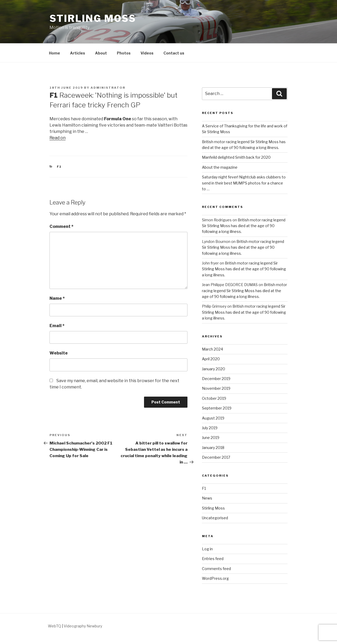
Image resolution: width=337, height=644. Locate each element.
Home (54, 53)
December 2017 (216, 457)
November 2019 (216, 388)
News (207, 498)
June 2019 (211, 438)
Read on (58, 138)
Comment (61, 226)
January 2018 (213, 448)
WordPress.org (215, 578)
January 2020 (214, 369)
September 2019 (217, 408)
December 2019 (216, 379)
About (101, 53)
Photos (124, 53)
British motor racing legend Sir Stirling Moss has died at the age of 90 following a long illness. (244, 226)
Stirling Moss (93, 18)
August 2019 (213, 418)
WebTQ (54, 626)
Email (57, 326)
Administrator (108, 88)
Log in (207, 549)
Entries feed (213, 559)
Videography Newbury (83, 626)
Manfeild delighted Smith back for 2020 (236, 157)
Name (57, 298)
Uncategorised (215, 518)
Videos (147, 53)
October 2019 (214, 398)
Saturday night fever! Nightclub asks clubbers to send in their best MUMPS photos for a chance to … (244, 183)
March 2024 (212, 349)
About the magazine (220, 167)
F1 (59, 167)
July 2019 (210, 428)
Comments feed (216, 569)
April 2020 (211, 359)
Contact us (174, 53)
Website (59, 353)
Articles (78, 53)
